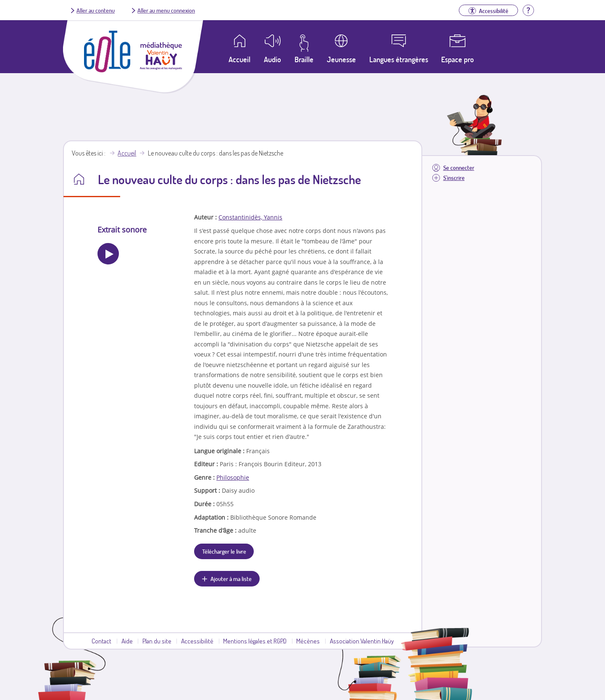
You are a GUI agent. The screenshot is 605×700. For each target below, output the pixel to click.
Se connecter (459, 168)
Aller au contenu (96, 10)
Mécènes (308, 641)
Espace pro (458, 59)
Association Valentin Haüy (362, 641)
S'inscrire (454, 178)
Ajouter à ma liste (231, 578)
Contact (101, 641)
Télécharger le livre (224, 551)
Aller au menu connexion (166, 10)
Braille (304, 59)
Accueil (127, 153)
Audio (272, 59)
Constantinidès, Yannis (250, 217)
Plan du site (157, 641)
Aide (127, 641)
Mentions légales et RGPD (255, 641)
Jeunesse (341, 59)
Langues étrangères (399, 59)
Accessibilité (197, 641)
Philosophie (233, 477)
